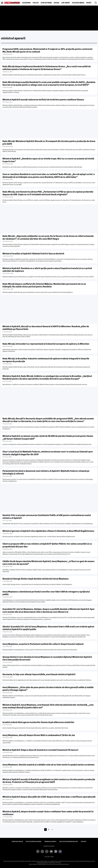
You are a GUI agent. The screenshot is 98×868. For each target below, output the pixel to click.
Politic (36, 3)
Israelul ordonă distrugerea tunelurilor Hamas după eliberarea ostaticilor (38, 722)
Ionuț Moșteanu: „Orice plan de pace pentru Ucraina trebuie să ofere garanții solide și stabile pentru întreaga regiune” (48, 689)
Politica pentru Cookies (34, 842)
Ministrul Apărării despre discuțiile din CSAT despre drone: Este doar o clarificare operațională (49, 797)
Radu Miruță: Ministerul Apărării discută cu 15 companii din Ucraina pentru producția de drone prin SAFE (49, 143)
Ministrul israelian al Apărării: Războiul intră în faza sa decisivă (33, 254)
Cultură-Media (78, 3)
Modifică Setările (49, 846)
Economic (27, 3)
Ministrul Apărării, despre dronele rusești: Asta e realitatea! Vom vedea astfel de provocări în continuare (48, 813)
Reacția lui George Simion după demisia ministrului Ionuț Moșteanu (36, 579)
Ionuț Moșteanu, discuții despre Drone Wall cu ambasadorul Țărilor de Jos (39, 735)
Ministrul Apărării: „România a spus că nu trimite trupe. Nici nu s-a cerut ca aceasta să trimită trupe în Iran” (48, 160)
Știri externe (46, 3)
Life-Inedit (66, 3)
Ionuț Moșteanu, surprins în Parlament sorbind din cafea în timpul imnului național (43, 644)
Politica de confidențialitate (69, 842)
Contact (84, 842)
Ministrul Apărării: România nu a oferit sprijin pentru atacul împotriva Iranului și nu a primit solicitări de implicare (47, 270)
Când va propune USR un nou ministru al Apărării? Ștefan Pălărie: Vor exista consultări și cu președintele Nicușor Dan (47, 545)
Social (57, 3)
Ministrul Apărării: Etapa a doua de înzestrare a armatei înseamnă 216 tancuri (40, 750)
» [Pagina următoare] (52, 829)
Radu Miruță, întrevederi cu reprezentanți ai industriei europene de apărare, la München (46, 344)
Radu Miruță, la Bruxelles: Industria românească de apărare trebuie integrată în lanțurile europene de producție (46, 360)
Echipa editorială (17, 842)
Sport (89, 3)
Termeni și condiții (50, 842)
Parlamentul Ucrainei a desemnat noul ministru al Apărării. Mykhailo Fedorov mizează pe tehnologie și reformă (46, 472)
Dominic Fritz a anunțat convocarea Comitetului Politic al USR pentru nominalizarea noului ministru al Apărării (47, 517)
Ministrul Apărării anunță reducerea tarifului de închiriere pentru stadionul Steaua (43, 100)
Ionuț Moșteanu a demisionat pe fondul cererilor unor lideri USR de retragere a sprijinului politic (46, 593)
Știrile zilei (15, 3)
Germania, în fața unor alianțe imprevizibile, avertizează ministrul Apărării (39, 674)
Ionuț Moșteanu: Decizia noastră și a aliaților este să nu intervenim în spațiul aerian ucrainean (48, 765)
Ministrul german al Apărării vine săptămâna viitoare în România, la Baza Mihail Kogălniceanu (48, 531)
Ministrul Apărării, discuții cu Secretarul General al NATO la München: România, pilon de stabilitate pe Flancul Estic (46, 328)
